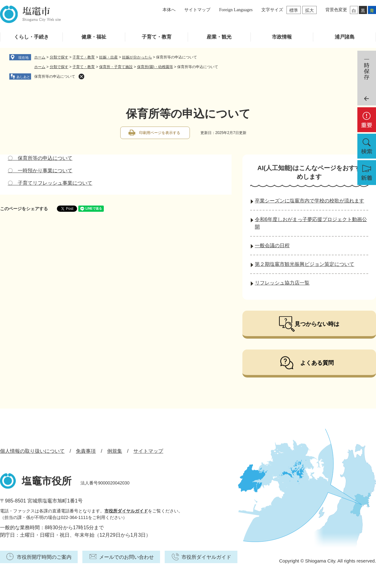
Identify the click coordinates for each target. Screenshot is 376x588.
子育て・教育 (157, 37)
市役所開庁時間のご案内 (44, 557)
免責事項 (86, 451)
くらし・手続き (31, 37)
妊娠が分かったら (137, 57)
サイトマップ (197, 10)
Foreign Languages (236, 10)
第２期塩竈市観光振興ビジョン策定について (305, 264)
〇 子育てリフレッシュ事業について (50, 183)
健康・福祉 (94, 37)
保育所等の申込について (55, 76)
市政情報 (282, 37)
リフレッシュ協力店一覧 (282, 283)
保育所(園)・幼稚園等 (155, 67)
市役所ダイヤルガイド (126, 511)
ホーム (40, 57)
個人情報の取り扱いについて (32, 451)
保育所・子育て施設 (116, 67)
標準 (294, 10)
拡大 (310, 10)
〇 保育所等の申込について (40, 158)
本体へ (169, 10)
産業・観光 (219, 37)
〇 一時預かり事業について (40, 171)
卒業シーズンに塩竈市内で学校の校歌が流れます (310, 201)
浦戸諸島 (345, 37)
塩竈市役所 (47, 481)
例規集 (115, 451)
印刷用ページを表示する (160, 133)
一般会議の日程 (272, 245)
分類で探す (59, 57)
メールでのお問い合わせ (126, 557)
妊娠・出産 (108, 57)
